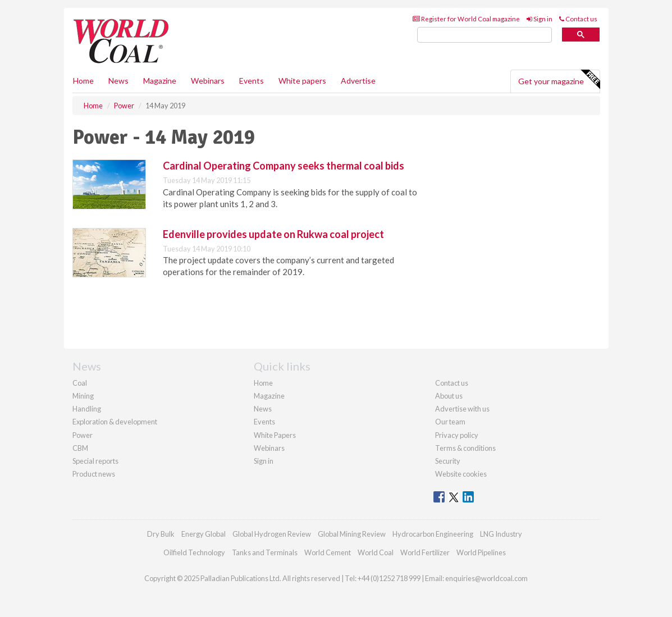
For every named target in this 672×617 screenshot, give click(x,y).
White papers (302, 81)
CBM (80, 448)
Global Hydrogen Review (272, 534)
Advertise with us (462, 409)
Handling (87, 409)
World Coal (376, 552)
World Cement (328, 552)
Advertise (358, 81)
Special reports (95, 461)
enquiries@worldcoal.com (486, 578)
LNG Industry (501, 534)
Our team (450, 422)
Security (448, 461)
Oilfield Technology (194, 552)
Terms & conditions (465, 448)
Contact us (578, 19)
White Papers (275, 435)
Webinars (208, 81)
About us (449, 396)
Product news (94, 474)
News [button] (118, 81)
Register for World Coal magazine (466, 19)
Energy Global (204, 534)
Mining (83, 396)
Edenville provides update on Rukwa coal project (273, 234)
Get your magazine (559, 80)
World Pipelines (481, 552)
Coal (80, 383)
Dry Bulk (161, 534)
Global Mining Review (352, 534)
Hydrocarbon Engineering (433, 534)
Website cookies (461, 474)
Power (83, 435)
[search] (484, 35)
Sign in (540, 19)
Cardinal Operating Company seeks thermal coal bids (284, 166)
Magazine (160, 81)
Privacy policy (457, 435)
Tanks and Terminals (265, 552)
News (263, 409)
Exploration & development (115, 422)
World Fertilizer (425, 552)
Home (83, 81)
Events (252, 81)
